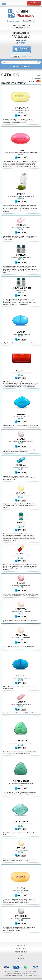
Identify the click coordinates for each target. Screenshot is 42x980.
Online (25, 13)
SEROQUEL (21, 225)
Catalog (10, 75)
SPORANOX (21, 554)
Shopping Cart (24, 49)
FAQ (21, 955)
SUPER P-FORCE (21, 822)
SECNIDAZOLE (21, 108)
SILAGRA (21, 332)
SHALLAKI (21, 255)
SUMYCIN (21, 702)
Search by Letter (23, 66)
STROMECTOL (21, 635)
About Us (21, 945)
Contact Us (21, 962)
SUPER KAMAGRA (21, 781)
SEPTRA (21, 150)
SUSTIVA (21, 888)
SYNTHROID (21, 916)
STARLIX (21, 583)
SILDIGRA (21, 414)
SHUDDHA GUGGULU (21, 288)
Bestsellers (21, 949)
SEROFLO (21, 194)
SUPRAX (21, 848)
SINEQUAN (21, 465)
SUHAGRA (21, 676)
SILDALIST (21, 371)
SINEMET (21, 439)
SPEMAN (21, 523)
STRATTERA (21, 609)
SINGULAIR (21, 493)
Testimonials (21, 952)
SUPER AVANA (21, 741)
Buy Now (22, 116)
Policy (21, 958)
